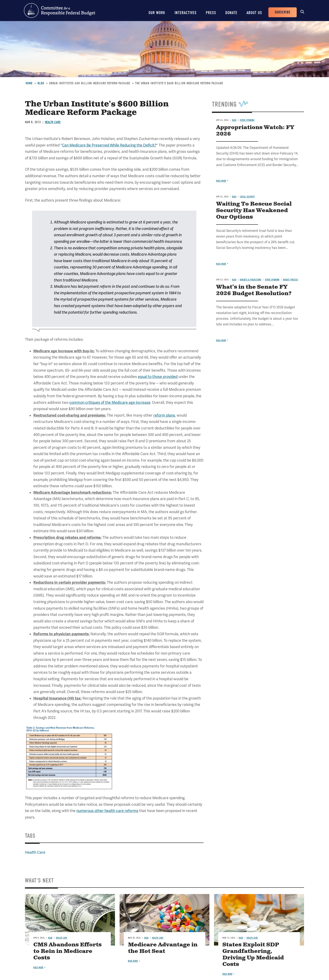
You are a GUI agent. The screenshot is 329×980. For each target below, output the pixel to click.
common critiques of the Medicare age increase (110, 403)
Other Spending (247, 120)
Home (29, 83)
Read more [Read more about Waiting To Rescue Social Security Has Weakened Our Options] (221, 264)
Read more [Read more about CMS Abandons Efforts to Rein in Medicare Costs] (38, 967)
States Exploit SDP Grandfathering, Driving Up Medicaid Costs (253, 955)
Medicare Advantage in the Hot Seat (163, 948)
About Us (254, 13)
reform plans (164, 415)
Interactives (186, 13)
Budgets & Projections (251, 280)
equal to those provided (158, 377)
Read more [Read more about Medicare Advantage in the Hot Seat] (133, 961)
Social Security (247, 197)
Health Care (53, 122)
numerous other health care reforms (107, 811)
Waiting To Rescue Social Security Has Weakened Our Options (254, 211)
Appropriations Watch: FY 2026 (255, 131)
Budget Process (291, 280)
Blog (41, 83)
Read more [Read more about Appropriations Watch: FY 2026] (221, 181)
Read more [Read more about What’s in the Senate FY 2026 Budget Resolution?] (221, 340)
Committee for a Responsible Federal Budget (60, 11)
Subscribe (283, 12)
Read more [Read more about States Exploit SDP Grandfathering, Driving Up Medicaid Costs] (227, 974)
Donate (231, 13)
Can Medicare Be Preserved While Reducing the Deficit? (109, 145)
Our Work (157, 13)
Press (211, 13)
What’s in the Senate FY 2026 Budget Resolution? (254, 290)
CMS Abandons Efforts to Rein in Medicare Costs (67, 951)
